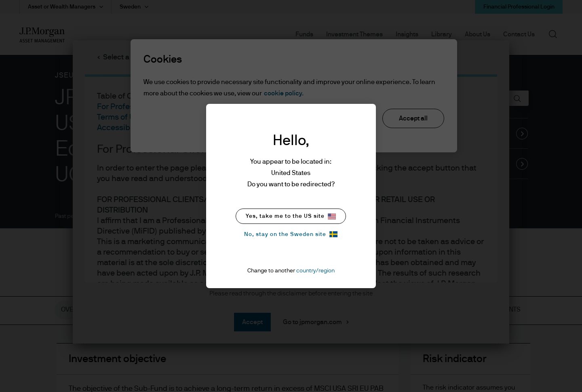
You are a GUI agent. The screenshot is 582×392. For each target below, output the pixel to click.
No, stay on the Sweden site (291, 234)
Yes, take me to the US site (291, 216)
